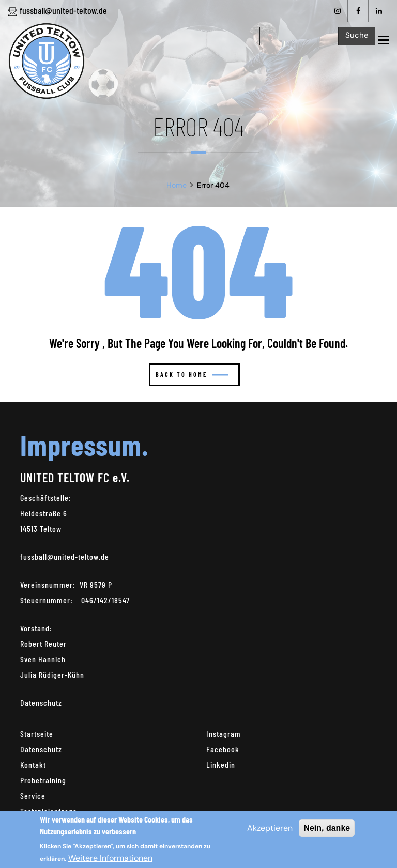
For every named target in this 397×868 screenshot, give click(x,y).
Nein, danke (327, 828)
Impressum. (84, 444)
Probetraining (43, 780)
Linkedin (221, 764)
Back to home (192, 374)
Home (177, 185)
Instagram (224, 733)
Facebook (223, 749)
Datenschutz (41, 702)
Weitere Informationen (110, 858)
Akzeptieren (270, 828)
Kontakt (33, 764)
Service (33, 795)
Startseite (37, 733)
